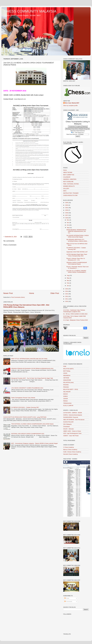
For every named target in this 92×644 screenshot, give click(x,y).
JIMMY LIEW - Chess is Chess (72, 431)
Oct (68, 225)
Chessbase (67, 427)
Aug (68, 275)
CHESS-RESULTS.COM (70, 195)
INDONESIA (67, 376)
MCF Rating (67, 371)
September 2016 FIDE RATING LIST (77, 252)
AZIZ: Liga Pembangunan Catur (72, 433)
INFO (65, 191)
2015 (67, 289)
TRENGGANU (67, 403)
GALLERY (66, 189)
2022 (67, 208)
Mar (68, 281)
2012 (67, 296)
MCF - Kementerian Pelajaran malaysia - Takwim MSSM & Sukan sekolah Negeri (34, 443)
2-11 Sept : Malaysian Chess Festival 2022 (76, 320)
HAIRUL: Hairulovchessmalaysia (73, 415)
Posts (67, 598)
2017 (67, 215)
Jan (68, 286)
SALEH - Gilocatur (69, 429)
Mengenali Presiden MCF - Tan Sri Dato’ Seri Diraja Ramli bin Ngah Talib (32, 378)
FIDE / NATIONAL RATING (71, 184)
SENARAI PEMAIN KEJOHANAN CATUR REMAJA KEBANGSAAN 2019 (32, 368)
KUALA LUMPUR (68, 406)
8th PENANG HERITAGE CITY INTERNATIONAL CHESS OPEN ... (77, 240)
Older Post (55, 293)
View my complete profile (70, 106)
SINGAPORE (67, 380)
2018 (67, 213)
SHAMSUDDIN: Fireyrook (71, 417)
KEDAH (66, 394)
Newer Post (8, 293)
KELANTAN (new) (68, 382)
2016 (67, 218)
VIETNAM (66, 378)
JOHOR (66, 399)
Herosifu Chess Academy (71, 454)
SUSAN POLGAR (68, 422)
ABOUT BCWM (68, 172)
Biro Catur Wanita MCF (72, 103)
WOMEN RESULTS (69, 186)
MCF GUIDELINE (68, 182)
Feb (68, 283)
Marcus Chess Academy (70, 450)
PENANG (66, 387)
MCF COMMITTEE (69, 175)
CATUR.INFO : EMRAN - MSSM (73, 413)
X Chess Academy (69, 447)
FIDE (65, 366)
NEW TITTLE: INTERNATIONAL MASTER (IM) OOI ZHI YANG (29, 359)
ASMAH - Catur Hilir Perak (71, 436)
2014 (67, 291)
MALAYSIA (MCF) (68, 369)
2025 (67, 203)
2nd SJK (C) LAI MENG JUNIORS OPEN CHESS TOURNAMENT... (77, 271)
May (68, 278)
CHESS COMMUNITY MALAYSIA (30, 11)
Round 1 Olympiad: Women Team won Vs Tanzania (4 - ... (78, 267)
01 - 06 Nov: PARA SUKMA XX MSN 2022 (75, 314)
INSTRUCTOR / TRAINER (71, 193)
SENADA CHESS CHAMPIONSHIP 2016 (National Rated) (77, 263)
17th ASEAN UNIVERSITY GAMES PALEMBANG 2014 (27, 388)
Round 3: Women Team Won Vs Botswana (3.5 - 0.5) (76, 259)
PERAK (65, 401)
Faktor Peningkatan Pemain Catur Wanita (23, 398)
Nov (68, 223)
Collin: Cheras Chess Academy (72, 452)
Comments (68, 602)
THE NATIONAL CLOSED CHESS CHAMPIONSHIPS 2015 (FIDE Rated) (32, 424)
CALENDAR (67, 177)
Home (32, 293)
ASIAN (65, 373)
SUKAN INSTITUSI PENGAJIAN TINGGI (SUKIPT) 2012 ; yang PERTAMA (25, 417)
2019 (67, 210)
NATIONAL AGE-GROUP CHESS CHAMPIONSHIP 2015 (28, 434)
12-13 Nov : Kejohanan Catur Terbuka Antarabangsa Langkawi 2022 (74, 311)
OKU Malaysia (67, 424)
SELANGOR (67, 392)
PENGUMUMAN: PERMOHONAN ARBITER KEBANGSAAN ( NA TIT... (76, 231)
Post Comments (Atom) (18, 297)
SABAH (65, 396)
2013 (67, 294)
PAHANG (66, 385)
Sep (68, 228)
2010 (67, 301)
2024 (67, 205)
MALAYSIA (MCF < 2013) (71, 389)
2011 (67, 299)
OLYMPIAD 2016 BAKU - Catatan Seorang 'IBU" (25, 407)
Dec (68, 220)
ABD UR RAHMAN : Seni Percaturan (74, 420)
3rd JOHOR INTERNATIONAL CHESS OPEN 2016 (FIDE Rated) (78, 236)
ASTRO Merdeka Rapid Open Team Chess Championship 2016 (77, 255)
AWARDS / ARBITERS (70, 179)
